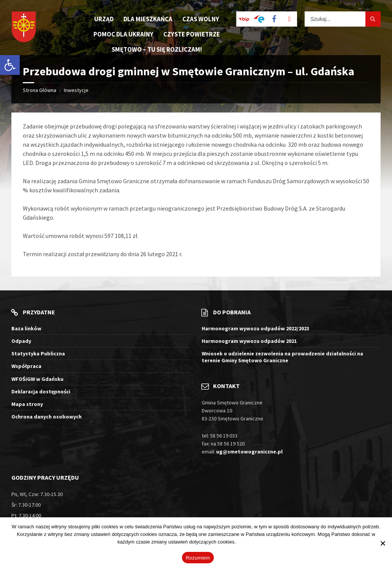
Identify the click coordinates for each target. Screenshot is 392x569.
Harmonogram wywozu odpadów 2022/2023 (255, 328)
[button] (10, 65)
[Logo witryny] (24, 28)
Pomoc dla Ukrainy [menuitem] (123, 34)
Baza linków (26, 328)
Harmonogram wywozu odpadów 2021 (249, 341)
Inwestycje (76, 90)
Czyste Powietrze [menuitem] (192, 34)
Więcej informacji (256, 542)
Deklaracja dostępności (41, 391)
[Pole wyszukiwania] (343, 19)
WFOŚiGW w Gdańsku (37, 379)
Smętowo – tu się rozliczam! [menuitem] (157, 49)
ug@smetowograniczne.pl (249, 452)
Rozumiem (198, 558)
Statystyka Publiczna (38, 353)
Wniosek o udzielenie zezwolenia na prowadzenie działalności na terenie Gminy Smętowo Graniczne (282, 357)
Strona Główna (40, 90)
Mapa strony (27, 404)
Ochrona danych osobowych (47, 417)
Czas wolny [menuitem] (201, 19)
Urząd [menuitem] (104, 19)
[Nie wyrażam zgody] (383, 543)
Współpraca (26, 366)
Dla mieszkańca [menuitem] (148, 19)
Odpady (21, 341)
